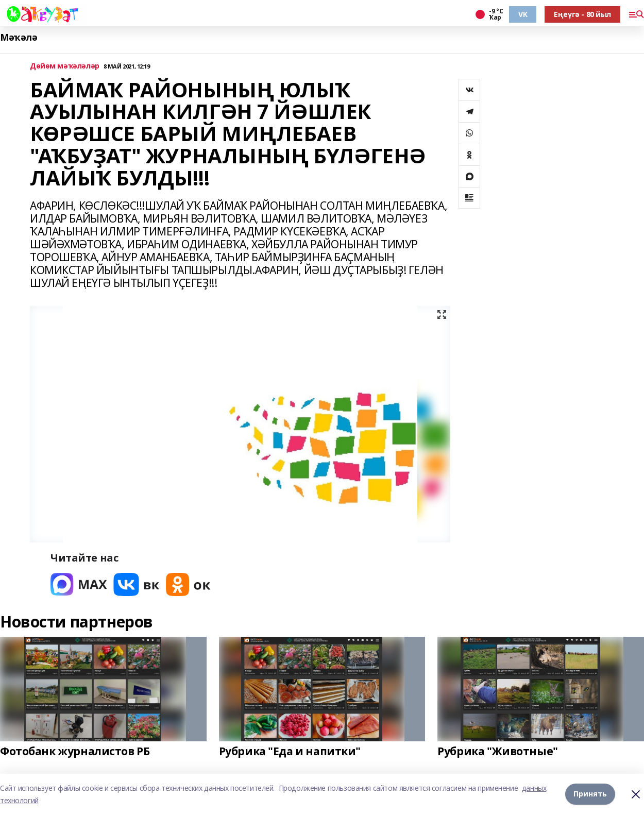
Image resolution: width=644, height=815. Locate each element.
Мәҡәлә (19, 37)
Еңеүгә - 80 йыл (582, 14)
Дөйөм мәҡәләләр (65, 66)
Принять (590, 794)
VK (523, 14)
